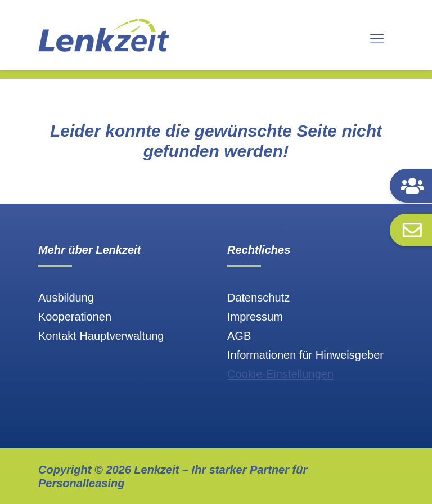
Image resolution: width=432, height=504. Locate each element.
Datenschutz (258, 298)
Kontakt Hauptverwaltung (101, 336)
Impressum (255, 317)
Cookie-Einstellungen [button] (280, 374)
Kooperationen (75, 317)
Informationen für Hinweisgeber (305, 355)
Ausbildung (66, 298)
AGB (239, 336)
